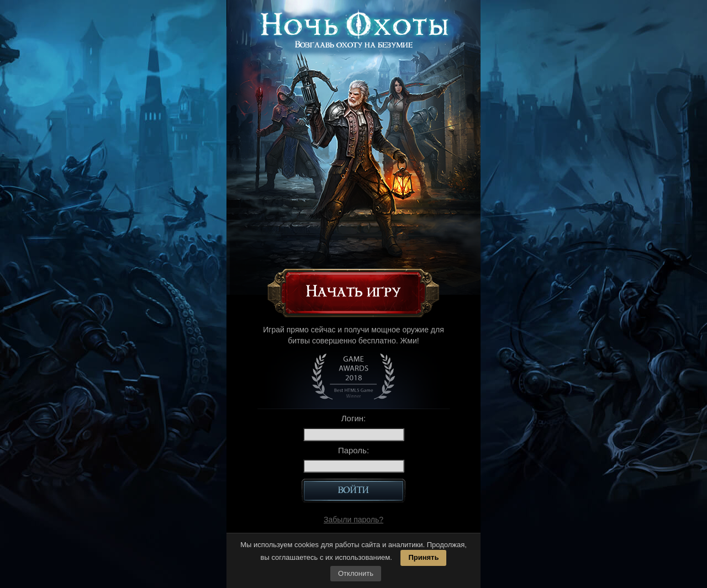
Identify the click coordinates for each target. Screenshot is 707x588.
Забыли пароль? (353, 520)
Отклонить (356, 573)
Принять (423, 557)
